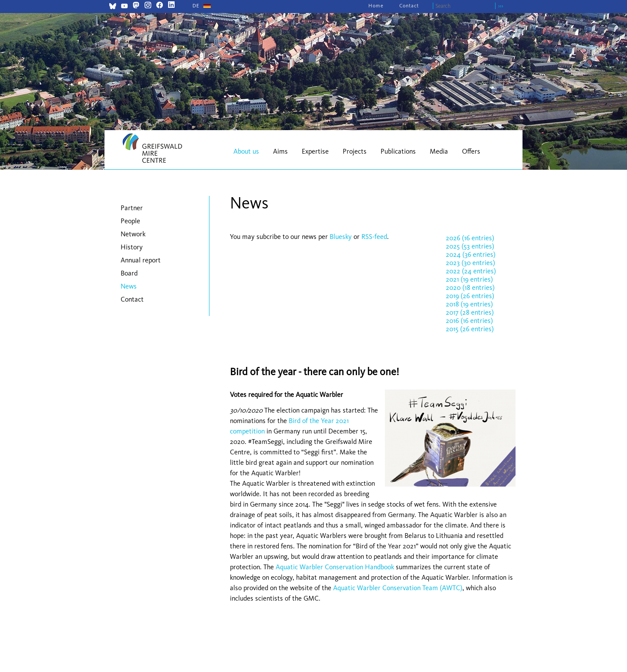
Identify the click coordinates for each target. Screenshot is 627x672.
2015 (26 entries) (470, 329)
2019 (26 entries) (470, 296)
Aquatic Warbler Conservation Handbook (335, 567)
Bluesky (342, 237)
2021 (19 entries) (469, 279)
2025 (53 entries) (470, 246)
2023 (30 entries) (470, 263)
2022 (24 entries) (471, 271)
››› (501, 6)
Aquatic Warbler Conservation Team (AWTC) (398, 588)
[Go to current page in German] (196, 6)
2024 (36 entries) (471, 254)
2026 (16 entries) (470, 238)
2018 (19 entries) (469, 304)
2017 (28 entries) (470, 312)
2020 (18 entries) (470, 287)
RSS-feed (374, 237)
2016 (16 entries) (469, 321)
